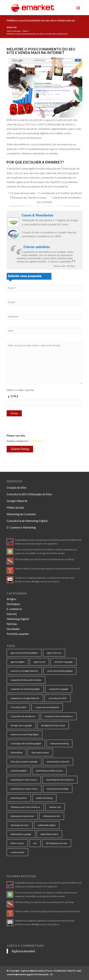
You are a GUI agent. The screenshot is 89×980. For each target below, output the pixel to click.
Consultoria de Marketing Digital (27, 521)
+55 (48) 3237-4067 (63, 971)
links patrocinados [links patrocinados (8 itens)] (40, 753)
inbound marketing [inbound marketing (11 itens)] (59, 743)
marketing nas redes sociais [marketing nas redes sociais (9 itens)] (24, 789)
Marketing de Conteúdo (21, 514)
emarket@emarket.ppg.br (20, 974)
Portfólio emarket (18, 634)
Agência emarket (23, 951)
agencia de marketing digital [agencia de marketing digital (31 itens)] (24, 653)
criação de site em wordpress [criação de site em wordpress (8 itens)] (59, 716)
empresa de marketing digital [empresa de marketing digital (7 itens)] (25, 734)
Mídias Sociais (15, 507)
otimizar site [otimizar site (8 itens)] (55, 807)
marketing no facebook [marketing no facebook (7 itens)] (58, 789)
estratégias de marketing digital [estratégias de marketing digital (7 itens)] (26, 743)
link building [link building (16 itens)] (16, 753)
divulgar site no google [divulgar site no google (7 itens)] (21, 725)
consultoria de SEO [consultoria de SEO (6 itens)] (58, 698)
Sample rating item (17, 441)
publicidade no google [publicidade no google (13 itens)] (21, 834)
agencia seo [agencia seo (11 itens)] (39, 662)
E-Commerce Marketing (21, 527)
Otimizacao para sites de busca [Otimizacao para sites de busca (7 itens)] (25, 807)
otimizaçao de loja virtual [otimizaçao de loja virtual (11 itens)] (22, 816)
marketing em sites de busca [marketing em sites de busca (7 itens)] (60, 780)
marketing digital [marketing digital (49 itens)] (19, 771)
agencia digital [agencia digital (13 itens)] (17, 662)
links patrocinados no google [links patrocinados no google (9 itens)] (24, 762)
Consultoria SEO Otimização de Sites (29, 494)
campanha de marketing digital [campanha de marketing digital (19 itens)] (25, 689)
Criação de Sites (17, 488)
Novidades (13, 629)
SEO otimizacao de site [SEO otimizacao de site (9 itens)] (57, 843)
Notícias (12, 624)
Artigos (11, 599)
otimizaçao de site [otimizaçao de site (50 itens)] (52, 816)
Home (25, 31)
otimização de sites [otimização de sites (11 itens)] (20, 825)
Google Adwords (17, 501)
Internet (12, 614)
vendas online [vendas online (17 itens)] (17, 852)
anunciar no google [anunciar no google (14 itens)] (63, 662)
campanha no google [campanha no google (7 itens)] (59, 689)
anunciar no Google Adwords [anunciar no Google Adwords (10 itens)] (24, 671)
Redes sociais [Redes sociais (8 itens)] (17, 843)
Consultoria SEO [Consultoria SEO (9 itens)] (18, 707)
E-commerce (14, 609)
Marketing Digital (18, 619)
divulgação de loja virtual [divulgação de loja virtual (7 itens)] (53, 725)
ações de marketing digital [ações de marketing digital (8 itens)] (60, 671)
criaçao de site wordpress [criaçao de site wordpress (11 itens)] (23, 716)
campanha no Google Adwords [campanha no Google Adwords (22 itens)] (25, 698)
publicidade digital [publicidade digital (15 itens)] (47, 825)
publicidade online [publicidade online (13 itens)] (49, 834)
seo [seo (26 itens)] (35, 843)
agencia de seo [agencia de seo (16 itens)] (54, 653)
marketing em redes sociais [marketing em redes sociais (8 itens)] (24, 780)
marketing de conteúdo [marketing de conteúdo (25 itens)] (58, 762)
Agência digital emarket (33, 971)
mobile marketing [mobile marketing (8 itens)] (44, 798)
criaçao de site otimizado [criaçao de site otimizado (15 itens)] (47, 707)
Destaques (13, 604)
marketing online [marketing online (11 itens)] (19, 798)
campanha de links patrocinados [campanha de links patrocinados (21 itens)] (26, 680)
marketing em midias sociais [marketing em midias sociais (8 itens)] (49, 771)
